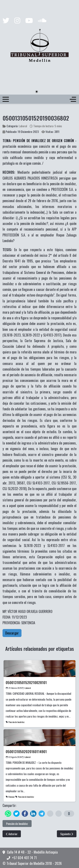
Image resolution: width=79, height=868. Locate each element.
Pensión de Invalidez (17, 722)
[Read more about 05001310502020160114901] (39, 752)
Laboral (23, 126)
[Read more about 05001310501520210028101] (39, 683)
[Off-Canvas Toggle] (73, 99)
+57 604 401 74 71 (24, 858)
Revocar (12, 797)
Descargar (12, 633)
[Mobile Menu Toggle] (6, 99)
